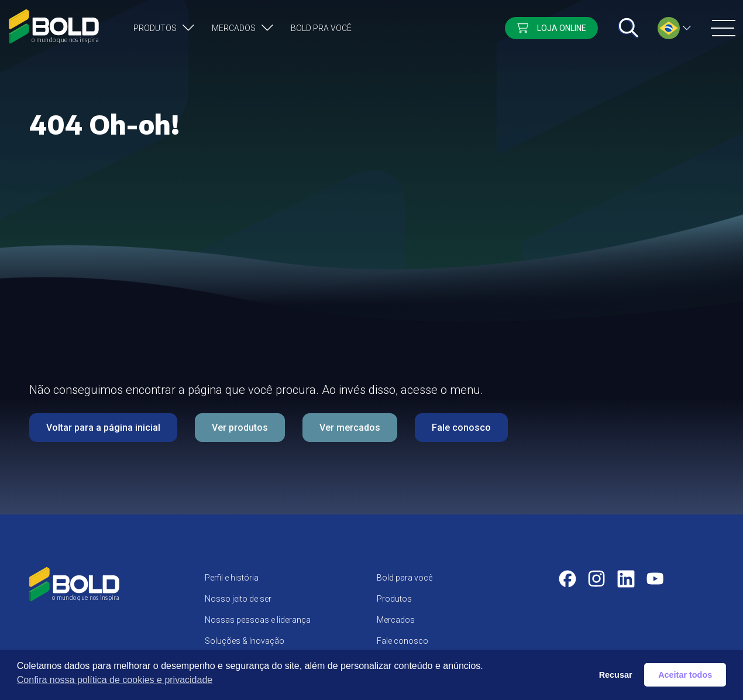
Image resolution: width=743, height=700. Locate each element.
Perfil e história (232, 578)
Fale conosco (461, 428)
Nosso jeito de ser (238, 599)
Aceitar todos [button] (685, 675)
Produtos (155, 28)
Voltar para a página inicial (103, 428)
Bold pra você (321, 28)
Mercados (234, 28)
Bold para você (405, 578)
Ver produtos (240, 428)
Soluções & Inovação (245, 641)
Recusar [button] (616, 675)
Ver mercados (350, 428)
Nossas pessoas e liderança (258, 620)
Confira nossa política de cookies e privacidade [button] (115, 680)
